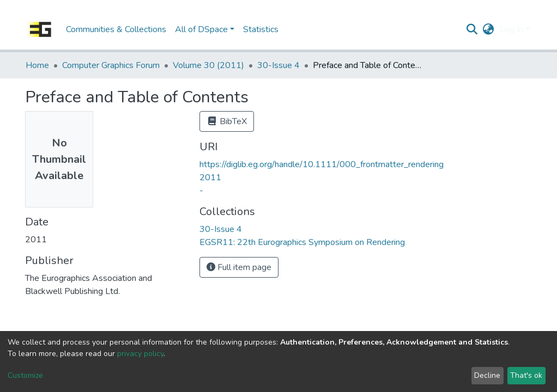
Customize (25, 375)
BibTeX (227, 121)
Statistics (261, 29)
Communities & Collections (116, 29)
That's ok (526, 375)
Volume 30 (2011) (208, 65)
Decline (487, 375)
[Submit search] (472, 29)
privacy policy (140, 354)
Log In (511, 29)
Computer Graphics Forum (111, 65)
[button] (489, 29)
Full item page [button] (239, 267)
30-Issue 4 (278, 65)
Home (37, 65)
